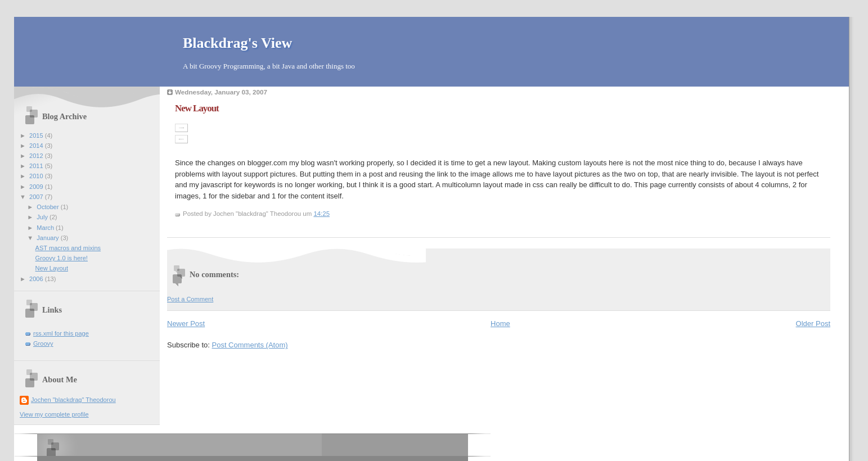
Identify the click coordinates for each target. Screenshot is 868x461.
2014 (37, 146)
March (46, 228)
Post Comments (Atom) (250, 345)
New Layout (52, 268)
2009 (37, 187)
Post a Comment (190, 299)
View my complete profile (54, 414)
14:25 (321, 214)
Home (500, 324)
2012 (37, 156)
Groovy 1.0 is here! (62, 258)
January (48, 238)
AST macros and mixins (68, 248)
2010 (37, 176)
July (43, 217)
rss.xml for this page (61, 333)
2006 (37, 279)
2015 (37, 135)
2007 (37, 197)
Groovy (43, 344)
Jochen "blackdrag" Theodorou (73, 400)
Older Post (813, 324)
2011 (37, 166)
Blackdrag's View (237, 43)
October (48, 207)
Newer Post (186, 324)
